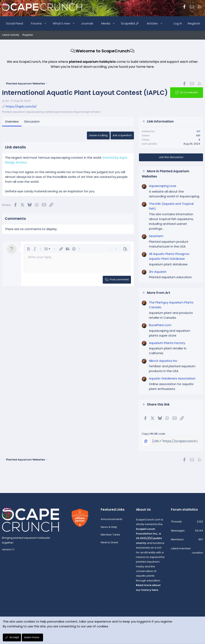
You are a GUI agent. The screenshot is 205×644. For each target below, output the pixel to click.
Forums (36, 23)
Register (28, 35)
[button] (46, 23)
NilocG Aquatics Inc (163, 361)
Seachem (156, 236)
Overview (12, 121)
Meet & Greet (109, 544)
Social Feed (15, 23)
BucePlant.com (160, 325)
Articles (152, 23)
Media (106, 23)
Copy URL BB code (153, 434)
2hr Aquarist (158, 272)
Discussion (32, 121)
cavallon (197, 554)
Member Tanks (110, 536)
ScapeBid (130, 23)
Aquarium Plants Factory (167, 343)
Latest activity (11, 35)
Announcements (112, 521)
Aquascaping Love (163, 186)
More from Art (159, 293)
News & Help (109, 528)
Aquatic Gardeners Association (172, 378)
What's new (61, 23)
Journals (87, 23)
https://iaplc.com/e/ (21, 106)
